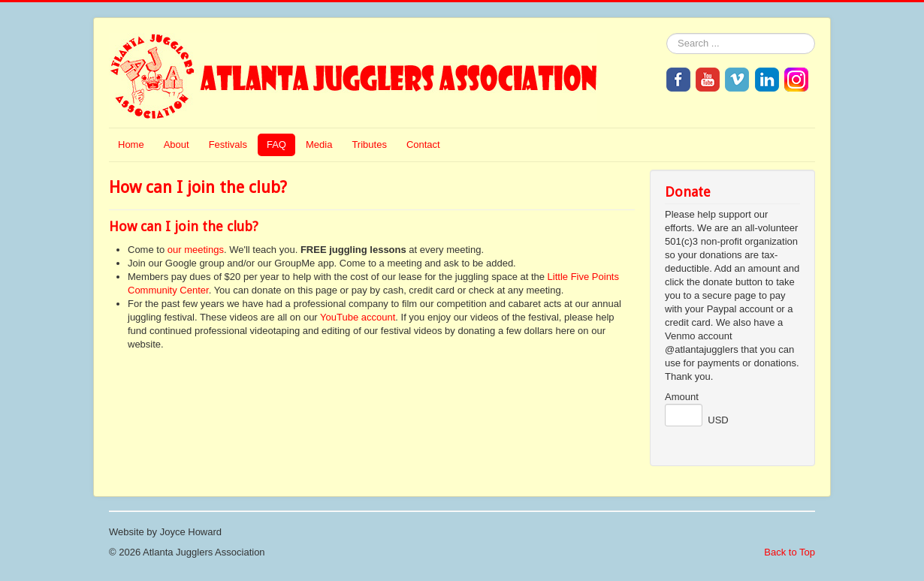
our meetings (196, 250)
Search (667, 33)
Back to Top (790, 552)
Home (131, 144)
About (177, 144)
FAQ (276, 144)
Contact (423, 144)
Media (319, 144)
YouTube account (358, 317)
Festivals (228, 144)
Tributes (369, 144)
